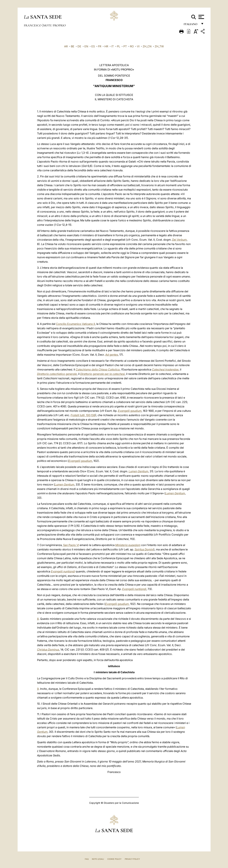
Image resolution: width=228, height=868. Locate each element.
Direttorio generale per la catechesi (102, 374)
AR (66, 46)
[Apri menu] (201, 17)
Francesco (33, 25)
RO (132, 46)
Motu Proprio (55, 25)
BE (73, 46)
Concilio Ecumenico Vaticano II (75, 324)
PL (119, 46)
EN (86, 46)
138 (93, 415)
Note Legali (98, 859)
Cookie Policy (114, 859)
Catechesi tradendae (165, 369)
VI (138, 46)
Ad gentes (112, 355)
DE (79, 46)
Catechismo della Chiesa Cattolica (98, 369)
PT (125, 46)
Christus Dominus (48, 650)
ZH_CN (147, 46)
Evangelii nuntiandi (63, 571)
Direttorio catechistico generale (57, 374)
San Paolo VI (71, 545)
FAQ (87, 859)
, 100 (80, 415)
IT (113, 46)
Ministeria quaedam (128, 545)
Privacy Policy (132, 859)
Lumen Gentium (138, 471)
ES (93, 46)
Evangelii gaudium (130, 411)
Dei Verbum (179, 240)
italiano (191, 25)
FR (100, 46)
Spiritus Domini (144, 549)
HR (106, 46)
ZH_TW (159, 46)
